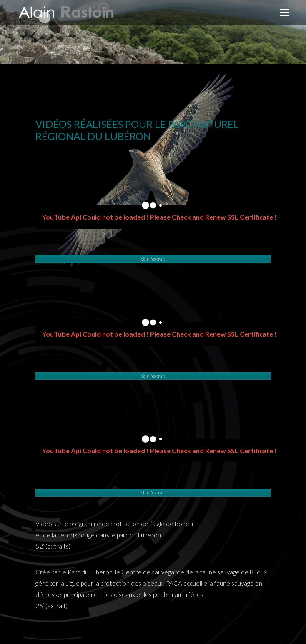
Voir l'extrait (153, 259)
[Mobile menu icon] (285, 12)
